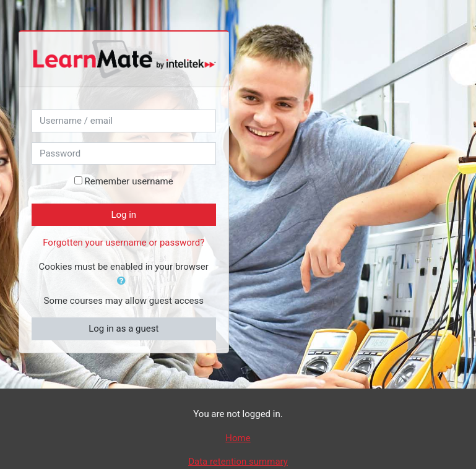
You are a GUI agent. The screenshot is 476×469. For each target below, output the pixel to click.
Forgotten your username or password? (123, 243)
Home (238, 438)
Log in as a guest (123, 329)
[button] (124, 281)
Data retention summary (238, 462)
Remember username (128, 181)
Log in (123, 215)
